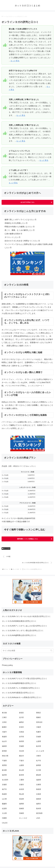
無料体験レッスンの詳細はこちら (27, 539)
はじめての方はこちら (27, 202)
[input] (27, 651)
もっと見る (15, 61)
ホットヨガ (6, 548)
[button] (51, 651)
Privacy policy (7, 665)
